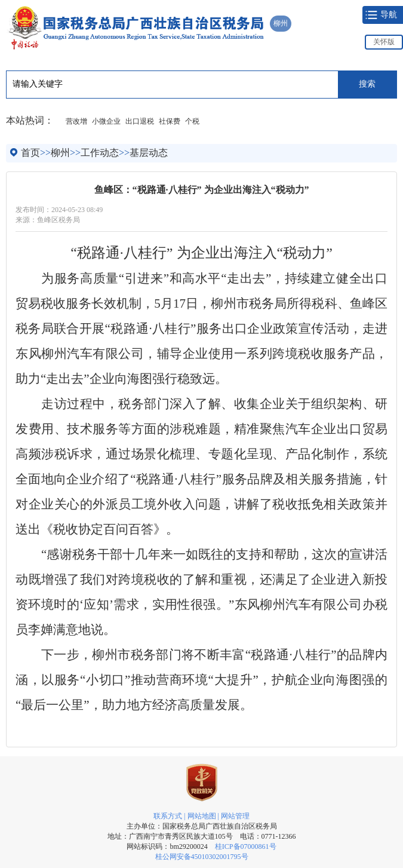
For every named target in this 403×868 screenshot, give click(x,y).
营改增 (76, 121)
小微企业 (106, 121)
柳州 (60, 153)
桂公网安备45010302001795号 (202, 857)
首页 (30, 153)
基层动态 (149, 153)
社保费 (170, 121)
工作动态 (100, 153)
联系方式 (168, 816)
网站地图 (202, 816)
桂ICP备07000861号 (246, 846)
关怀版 (384, 42)
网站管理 (235, 816)
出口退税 (140, 121)
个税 (192, 121)
